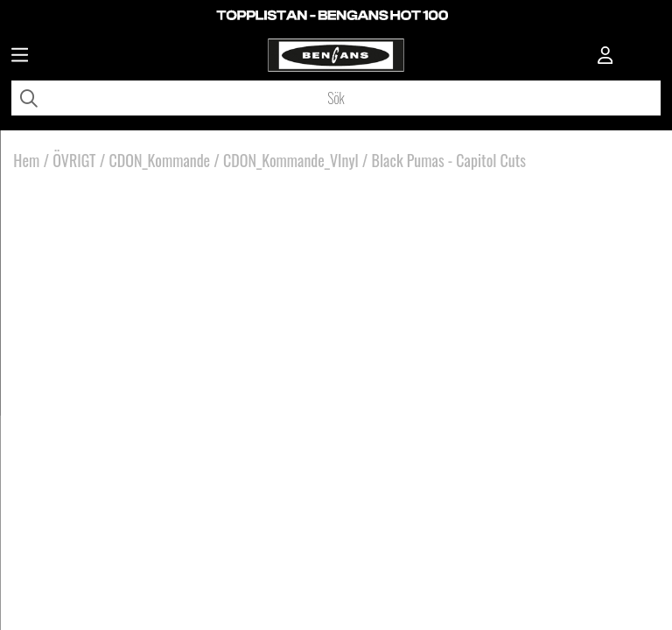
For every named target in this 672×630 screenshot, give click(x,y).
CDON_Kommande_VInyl (291, 160)
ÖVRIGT (74, 160)
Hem (26, 160)
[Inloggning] (605, 57)
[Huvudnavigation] (20, 57)
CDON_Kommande (159, 160)
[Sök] (336, 98)
